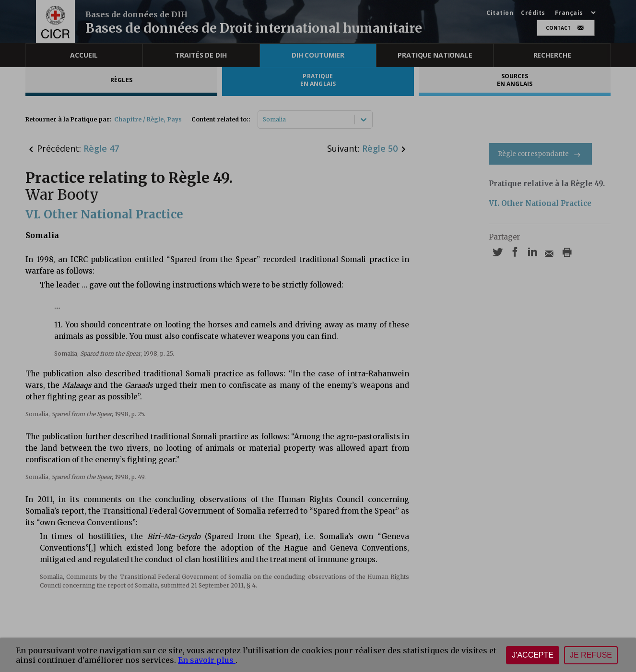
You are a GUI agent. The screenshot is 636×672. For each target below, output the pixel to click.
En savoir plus (207, 660)
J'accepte (533, 655)
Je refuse (591, 655)
